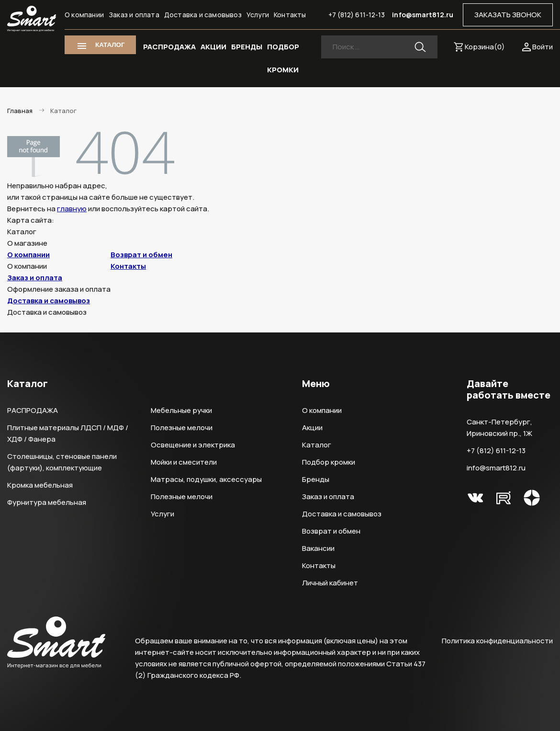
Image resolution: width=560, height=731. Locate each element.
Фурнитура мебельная (47, 502)
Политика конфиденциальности (497, 641)
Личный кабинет (330, 583)
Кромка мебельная (40, 485)
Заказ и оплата (134, 15)
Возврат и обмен (141, 255)
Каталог (317, 445)
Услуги (258, 15)
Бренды (316, 479)
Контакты (290, 15)
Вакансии (318, 548)
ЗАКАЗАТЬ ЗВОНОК (508, 15)
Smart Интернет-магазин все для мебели (32, 19)
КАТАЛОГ (110, 45)
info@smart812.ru (423, 15)
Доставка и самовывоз (203, 15)
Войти (543, 47)
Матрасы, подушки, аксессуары (206, 479)
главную (72, 209)
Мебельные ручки (181, 410)
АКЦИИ (213, 47)
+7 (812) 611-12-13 (357, 15)
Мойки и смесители (184, 462)
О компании (84, 15)
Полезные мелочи (182, 428)
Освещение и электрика (193, 445)
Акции (312, 428)
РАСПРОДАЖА (169, 47)
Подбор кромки (329, 462)
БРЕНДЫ (247, 47)
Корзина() (485, 47)
